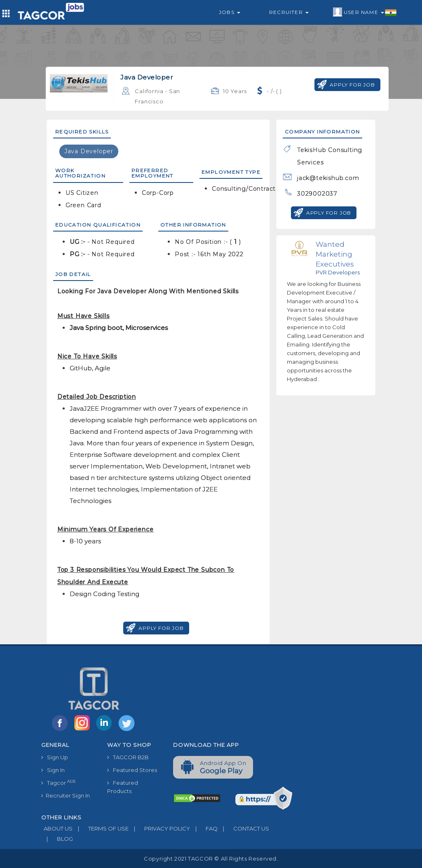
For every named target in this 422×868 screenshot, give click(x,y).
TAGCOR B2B (128, 757)
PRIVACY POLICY (159, 828)
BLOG (57, 839)
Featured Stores (132, 770)
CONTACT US (243, 828)
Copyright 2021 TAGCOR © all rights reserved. (211, 859)
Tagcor (58, 783)
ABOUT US (57, 828)
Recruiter (289, 12)
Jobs (230, 12)
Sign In (53, 770)
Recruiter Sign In (66, 795)
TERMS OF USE (101, 828)
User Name (365, 12)
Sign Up (55, 757)
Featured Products (123, 787)
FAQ (204, 828)
